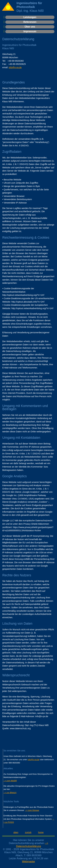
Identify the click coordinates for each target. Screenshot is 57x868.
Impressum (30, 31)
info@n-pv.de (15, 67)
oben (16, 832)
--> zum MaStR (10, 781)
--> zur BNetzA (10, 793)
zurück (28, 832)
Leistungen (30, 17)
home (41, 832)
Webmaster (29, 862)
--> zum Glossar (32, 810)
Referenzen (30, 22)
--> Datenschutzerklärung (32, 845)
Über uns (30, 27)
